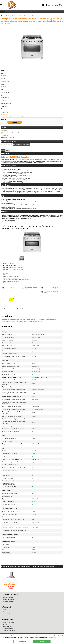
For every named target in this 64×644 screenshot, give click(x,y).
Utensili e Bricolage (54, 12)
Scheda (3, 151)
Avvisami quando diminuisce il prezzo (13, 133)
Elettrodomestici (10, 12)
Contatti (5, 612)
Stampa (5, 131)
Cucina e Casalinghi (21, 12)
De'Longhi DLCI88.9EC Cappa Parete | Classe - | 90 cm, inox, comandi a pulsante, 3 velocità (11, 584)
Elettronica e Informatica (33, 12)
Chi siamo (5, 610)
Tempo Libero (44, 12)
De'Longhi (3, 88)
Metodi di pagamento (8, 602)
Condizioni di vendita (8, 623)
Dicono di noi (6, 614)
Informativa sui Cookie (52, 637)
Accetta (42, 642)
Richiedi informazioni (9, 138)
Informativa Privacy (8, 629)
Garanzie (5, 625)
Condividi (5, 136)
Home (2, 12)
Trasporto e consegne (8, 600)
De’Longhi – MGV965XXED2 (8, 223)
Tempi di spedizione (8, 598)
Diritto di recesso (7, 627)
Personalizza (22, 642)
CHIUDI (63, 636)
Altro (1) (7, 151)
